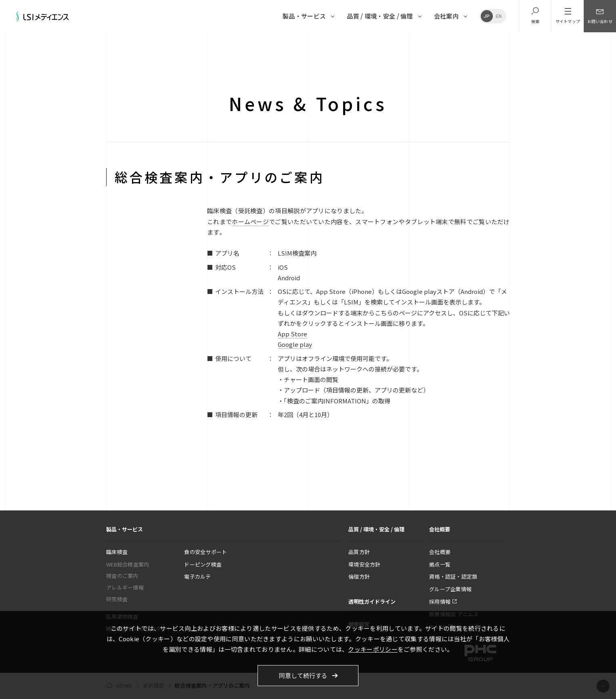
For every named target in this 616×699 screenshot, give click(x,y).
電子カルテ (197, 576)
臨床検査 (117, 552)
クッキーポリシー (373, 649)
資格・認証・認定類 (453, 576)
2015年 (294, 42)
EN (499, 16)
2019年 (201, 42)
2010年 (409, 42)
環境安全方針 (365, 564)
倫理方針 (359, 576)
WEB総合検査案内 (128, 564)
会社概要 (440, 552)
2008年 (455, 42)
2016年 (271, 42)
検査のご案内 (122, 576)
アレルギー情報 (125, 587)
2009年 (432, 42)
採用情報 (440, 601)
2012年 (363, 42)
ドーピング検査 (203, 564)
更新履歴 (117, 42)
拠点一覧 (440, 564)
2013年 (340, 42)
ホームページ (250, 221)
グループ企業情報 (450, 589)
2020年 (178, 42)
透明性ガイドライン (372, 601)
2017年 (248, 42)
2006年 (502, 42)
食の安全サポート (205, 552)
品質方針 (359, 552)
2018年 (224, 42)
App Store (292, 334)
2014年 (317, 42)
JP (487, 16)
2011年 (386, 42)
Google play (295, 344)
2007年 (479, 42)
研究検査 (117, 599)
